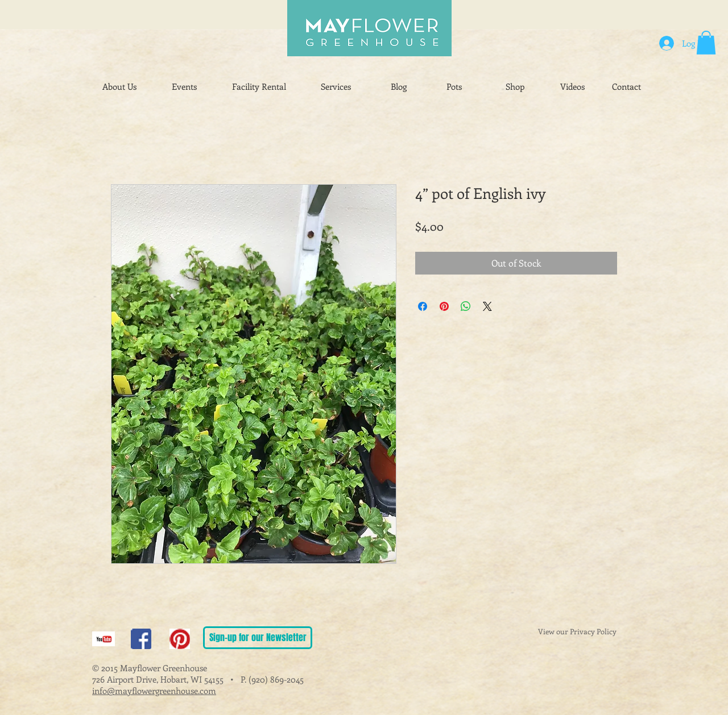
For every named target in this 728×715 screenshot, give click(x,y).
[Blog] (398, 87)
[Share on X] (487, 306)
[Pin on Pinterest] (444, 306)
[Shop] (515, 87)
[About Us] (119, 87)
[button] (706, 43)
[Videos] (572, 87)
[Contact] (626, 87)
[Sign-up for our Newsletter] (258, 638)
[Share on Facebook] (423, 306)
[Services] (336, 87)
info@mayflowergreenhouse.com (154, 691)
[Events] (184, 87)
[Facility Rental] (259, 87)
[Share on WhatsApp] (466, 306)
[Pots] (454, 87)
